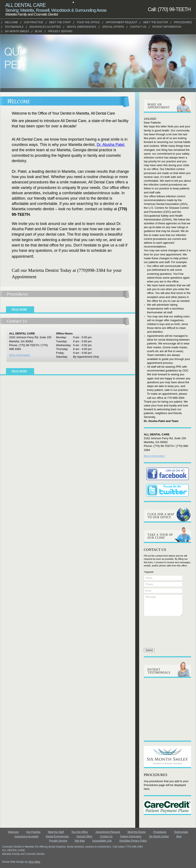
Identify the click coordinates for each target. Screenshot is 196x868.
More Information (20, 355)
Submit (149, 650)
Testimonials (12, 27)
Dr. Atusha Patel (110, 145)
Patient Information (162, 27)
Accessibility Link (102, 841)
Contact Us (137, 27)
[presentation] (161, 633)
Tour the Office (80, 832)
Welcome (11, 22)
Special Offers (84, 836)
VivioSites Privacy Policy (133, 841)
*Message (163, 605)
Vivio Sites (34, 862)
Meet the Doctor (152, 22)
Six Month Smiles (13, 31)
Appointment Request (108, 832)
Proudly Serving (58, 841)
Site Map (80, 841)
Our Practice (31, 22)
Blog (179, 836)
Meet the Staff (56, 832)
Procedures (181, 22)
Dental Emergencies (57, 836)
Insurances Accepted (26, 836)
